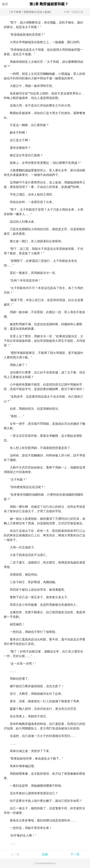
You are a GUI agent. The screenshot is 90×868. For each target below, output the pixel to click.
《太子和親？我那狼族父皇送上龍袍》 (30, 12)
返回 (5, 4)
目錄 (45, 854)
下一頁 (75, 854)
